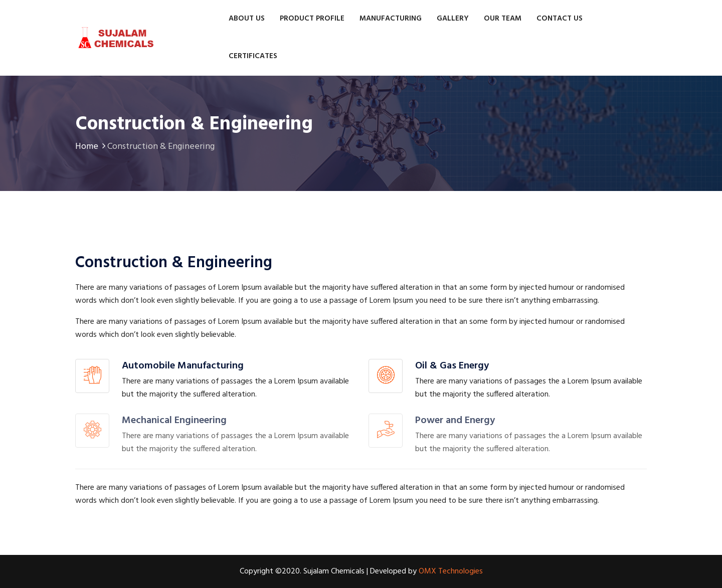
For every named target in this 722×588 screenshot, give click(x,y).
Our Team (503, 19)
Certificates (253, 56)
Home (91, 147)
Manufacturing (391, 19)
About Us (247, 19)
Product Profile (312, 19)
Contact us (560, 19)
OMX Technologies (451, 571)
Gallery (453, 19)
